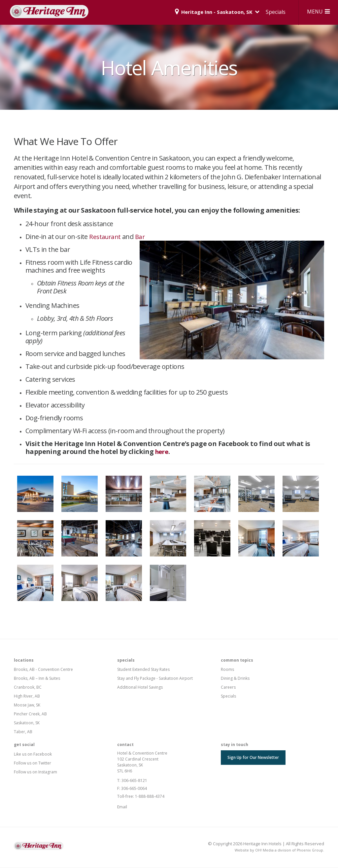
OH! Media (264, 850)
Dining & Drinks (235, 679)
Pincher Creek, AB (30, 714)
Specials (272, 12)
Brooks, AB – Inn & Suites (37, 679)
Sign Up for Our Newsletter (253, 758)
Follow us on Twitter (33, 763)
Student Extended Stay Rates (143, 670)
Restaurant (106, 237)
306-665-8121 (134, 781)
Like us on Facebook (33, 754)
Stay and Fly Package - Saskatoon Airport (155, 679)
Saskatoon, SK (27, 723)
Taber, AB (23, 732)
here (163, 452)
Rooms (227, 670)
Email (122, 807)
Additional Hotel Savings (140, 688)
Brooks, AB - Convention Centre (43, 670)
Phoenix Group (310, 850)
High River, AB (27, 696)
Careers (228, 688)
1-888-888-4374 (150, 797)
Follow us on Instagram (35, 772)
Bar (141, 237)
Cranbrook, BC (28, 688)
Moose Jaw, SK (27, 705)
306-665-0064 (134, 789)
